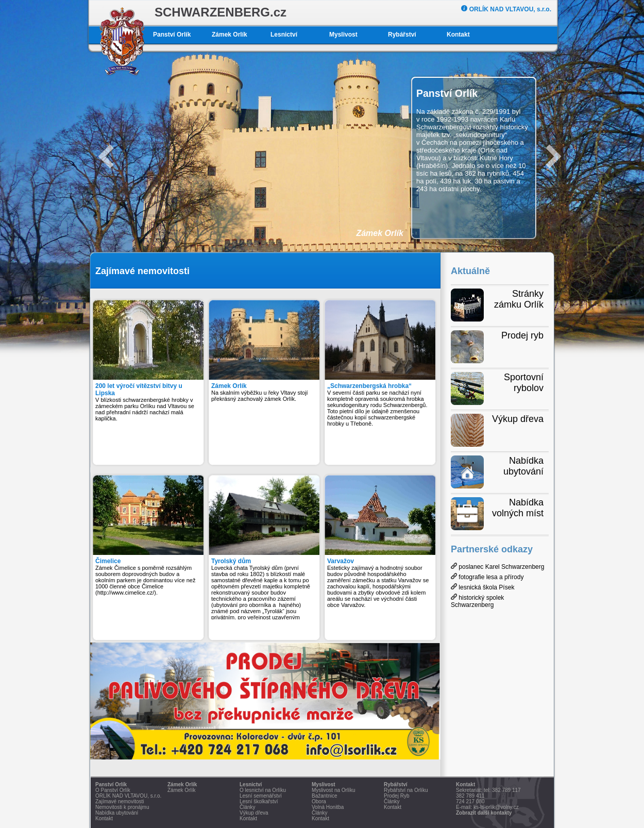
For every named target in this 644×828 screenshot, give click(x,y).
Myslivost (343, 35)
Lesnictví (284, 35)
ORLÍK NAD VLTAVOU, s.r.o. (506, 9)
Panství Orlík (172, 35)
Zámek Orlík (230, 35)
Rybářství (402, 35)
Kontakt (458, 35)
